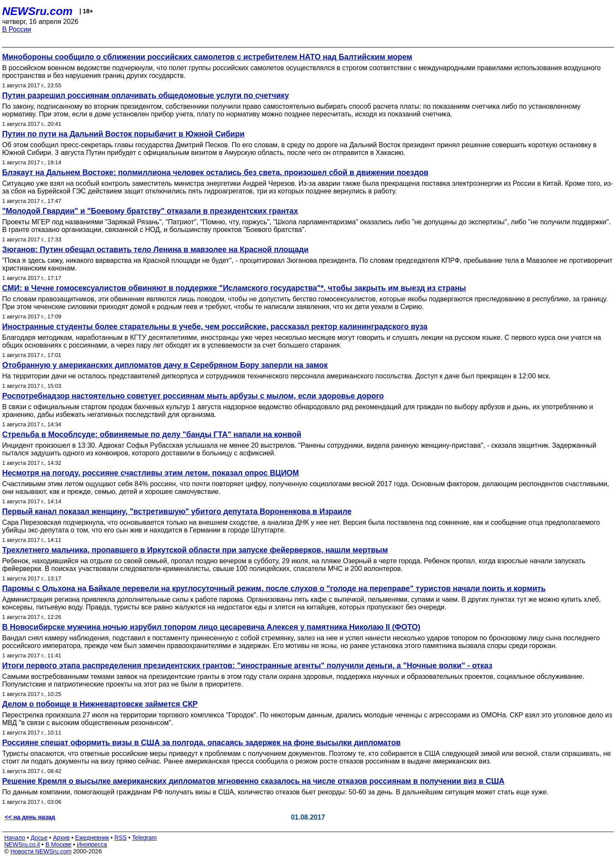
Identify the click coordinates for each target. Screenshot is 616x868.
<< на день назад (30, 817)
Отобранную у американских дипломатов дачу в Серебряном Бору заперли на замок (165, 365)
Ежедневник (92, 838)
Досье (39, 838)
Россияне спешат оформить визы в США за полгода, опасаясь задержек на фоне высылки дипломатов (201, 743)
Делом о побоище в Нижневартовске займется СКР (100, 704)
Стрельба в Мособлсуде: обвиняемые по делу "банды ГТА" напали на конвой (152, 434)
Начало (15, 838)
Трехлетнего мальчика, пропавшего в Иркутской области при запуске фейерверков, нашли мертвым (195, 550)
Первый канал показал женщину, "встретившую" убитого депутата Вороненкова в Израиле (177, 511)
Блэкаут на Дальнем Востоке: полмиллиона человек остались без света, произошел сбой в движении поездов (215, 172)
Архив (61, 838)
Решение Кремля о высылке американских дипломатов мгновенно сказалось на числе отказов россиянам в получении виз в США (253, 781)
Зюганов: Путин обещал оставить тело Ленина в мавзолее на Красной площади (155, 250)
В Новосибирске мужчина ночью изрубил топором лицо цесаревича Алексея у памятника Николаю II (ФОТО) (211, 627)
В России (17, 29)
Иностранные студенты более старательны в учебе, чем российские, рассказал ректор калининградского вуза (215, 327)
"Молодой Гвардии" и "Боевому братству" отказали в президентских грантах (150, 211)
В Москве (58, 844)
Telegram (145, 838)
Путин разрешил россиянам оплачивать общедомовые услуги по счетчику (146, 95)
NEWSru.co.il (22, 844)
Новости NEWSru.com (41, 851)
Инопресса (92, 844)
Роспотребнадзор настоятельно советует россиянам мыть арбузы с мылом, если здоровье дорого (193, 396)
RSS (120, 838)
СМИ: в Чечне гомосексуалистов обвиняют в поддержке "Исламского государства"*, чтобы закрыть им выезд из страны (234, 288)
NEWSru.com (37, 11)
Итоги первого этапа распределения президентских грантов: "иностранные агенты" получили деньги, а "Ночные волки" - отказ (247, 666)
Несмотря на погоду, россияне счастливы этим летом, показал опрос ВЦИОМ (151, 473)
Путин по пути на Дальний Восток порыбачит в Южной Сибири (123, 134)
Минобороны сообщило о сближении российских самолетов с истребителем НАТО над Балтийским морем (207, 57)
